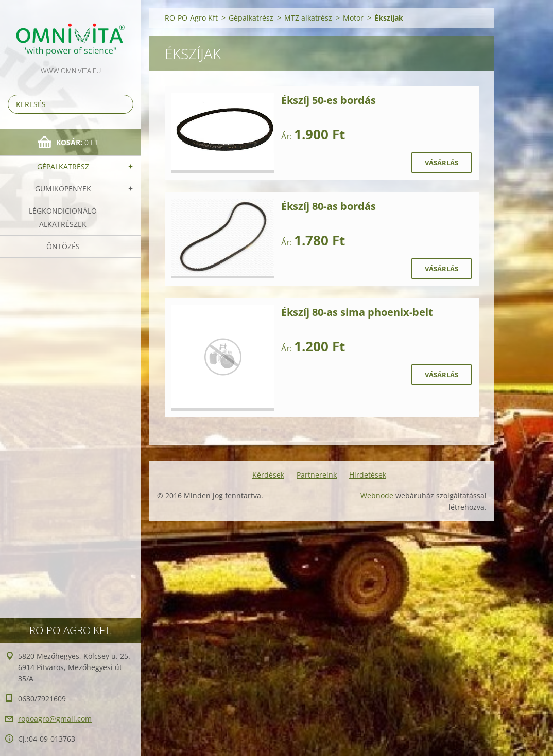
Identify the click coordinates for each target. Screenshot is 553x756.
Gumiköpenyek (63, 189)
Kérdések (268, 475)
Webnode (377, 495)
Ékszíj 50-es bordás (329, 100)
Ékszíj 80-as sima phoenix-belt (357, 312)
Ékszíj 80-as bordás (329, 206)
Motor (353, 18)
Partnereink (317, 475)
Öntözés (63, 246)
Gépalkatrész (63, 166)
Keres (124, 104)
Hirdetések (368, 475)
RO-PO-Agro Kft (191, 18)
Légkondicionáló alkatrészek (63, 217)
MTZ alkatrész (308, 18)
